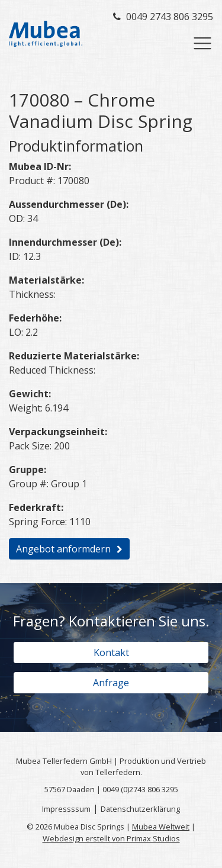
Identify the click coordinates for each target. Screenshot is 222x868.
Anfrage (111, 683)
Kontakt (111, 652)
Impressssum (66, 809)
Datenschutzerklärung (140, 809)
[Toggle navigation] (202, 43)
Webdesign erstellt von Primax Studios (111, 838)
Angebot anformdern (63, 549)
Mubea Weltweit (161, 827)
